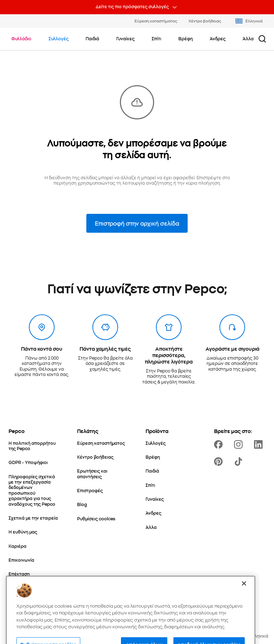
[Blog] (82, 504)
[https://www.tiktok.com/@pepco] (240, 462)
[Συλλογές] (156, 443)
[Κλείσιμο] (244, 615)
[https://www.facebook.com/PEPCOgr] (220, 444)
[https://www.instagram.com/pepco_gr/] (240, 444)
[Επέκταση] (19, 574)
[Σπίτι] (150, 485)
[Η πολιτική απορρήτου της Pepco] (34, 446)
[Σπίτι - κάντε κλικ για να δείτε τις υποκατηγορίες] (156, 38)
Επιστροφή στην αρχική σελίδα (137, 223)
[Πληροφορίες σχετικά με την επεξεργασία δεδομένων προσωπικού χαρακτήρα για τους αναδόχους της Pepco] (34, 490)
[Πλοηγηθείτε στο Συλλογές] (59, 38)
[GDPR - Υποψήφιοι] (28, 462)
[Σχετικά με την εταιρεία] (33, 518)
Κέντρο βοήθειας (205, 21)
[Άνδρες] (153, 513)
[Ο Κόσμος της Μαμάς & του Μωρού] (34, 591)
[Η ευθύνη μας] (23, 532)
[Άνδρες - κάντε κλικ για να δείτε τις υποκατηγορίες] (218, 38)
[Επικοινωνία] (21, 560)
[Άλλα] (151, 527)
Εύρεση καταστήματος (156, 21)
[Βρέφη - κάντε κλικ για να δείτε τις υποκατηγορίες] (186, 38)
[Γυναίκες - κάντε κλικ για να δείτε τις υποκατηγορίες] (125, 38)
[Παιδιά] (152, 471)
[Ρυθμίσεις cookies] (96, 518)
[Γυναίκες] (155, 499)
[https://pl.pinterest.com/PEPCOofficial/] (220, 462)
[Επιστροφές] (90, 490)
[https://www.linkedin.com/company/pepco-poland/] (260, 444)
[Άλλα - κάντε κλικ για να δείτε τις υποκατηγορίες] (248, 38)
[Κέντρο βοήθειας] (95, 457)
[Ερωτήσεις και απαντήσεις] (103, 473)
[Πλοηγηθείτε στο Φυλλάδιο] (21, 38)
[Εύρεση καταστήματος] (101, 443)
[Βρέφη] (153, 457)
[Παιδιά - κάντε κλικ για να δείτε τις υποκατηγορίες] (92, 38)
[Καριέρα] (17, 546)
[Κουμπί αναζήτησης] (262, 39)
